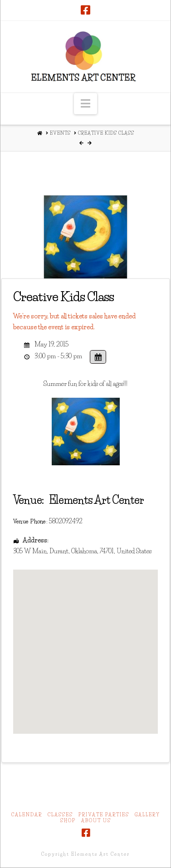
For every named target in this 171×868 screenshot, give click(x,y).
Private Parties (104, 815)
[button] (85, 104)
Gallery (147, 815)
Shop (68, 821)
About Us (96, 821)
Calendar (27, 815)
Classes (60, 815)
